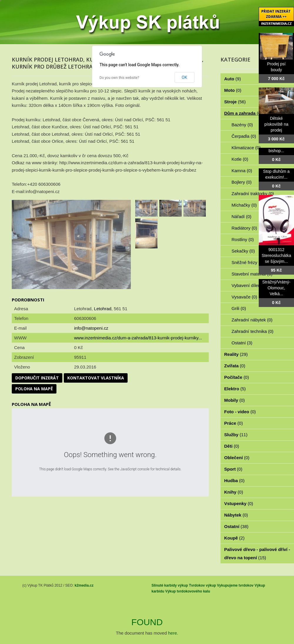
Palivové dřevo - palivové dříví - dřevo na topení (257, 553)
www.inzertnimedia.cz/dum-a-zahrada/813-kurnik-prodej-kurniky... (138, 338)
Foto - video (240, 412)
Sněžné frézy (248, 262)
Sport (233, 469)
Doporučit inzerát (37, 378)
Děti (232, 446)
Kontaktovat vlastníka (96, 378)
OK (184, 77)
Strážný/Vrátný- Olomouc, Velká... (276, 288)
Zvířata (235, 366)
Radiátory (244, 228)
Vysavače (244, 297)
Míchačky (244, 205)
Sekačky (243, 251)
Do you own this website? (120, 78)
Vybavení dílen (249, 285)
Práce (234, 423)
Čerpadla (244, 136)
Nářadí (242, 216)
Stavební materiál (252, 274)
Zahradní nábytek (252, 320)
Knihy (234, 492)
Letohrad (103, 309)
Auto (233, 79)
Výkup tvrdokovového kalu (188, 591)
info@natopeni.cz (91, 328)
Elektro (235, 389)
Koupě (234, 538)
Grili (239, 308)
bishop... (277, 151)
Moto (233, 90)
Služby (236, 435)
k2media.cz (84, 585)
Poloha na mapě (34, 389)
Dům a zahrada (243, 113)
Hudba (234, 480)
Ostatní (242, 343)
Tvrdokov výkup (203, 585)
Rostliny (243, 239)
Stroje (235, 102)
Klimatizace (246, 148)
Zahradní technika (253, 331)
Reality (236, 354)
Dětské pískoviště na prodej (276, 124)
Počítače (237, 377)
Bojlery (242, 182)
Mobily (235, 400)
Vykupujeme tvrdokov (235, 585)
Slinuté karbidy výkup (170, 585)
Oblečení (237, 458)
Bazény (242, 125)
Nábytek (236, 515)
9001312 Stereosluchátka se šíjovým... (276, 255)
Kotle (240, 159)
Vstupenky (239, 503)
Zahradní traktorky (253, 194)
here (173, 633)
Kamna (242, 171)
